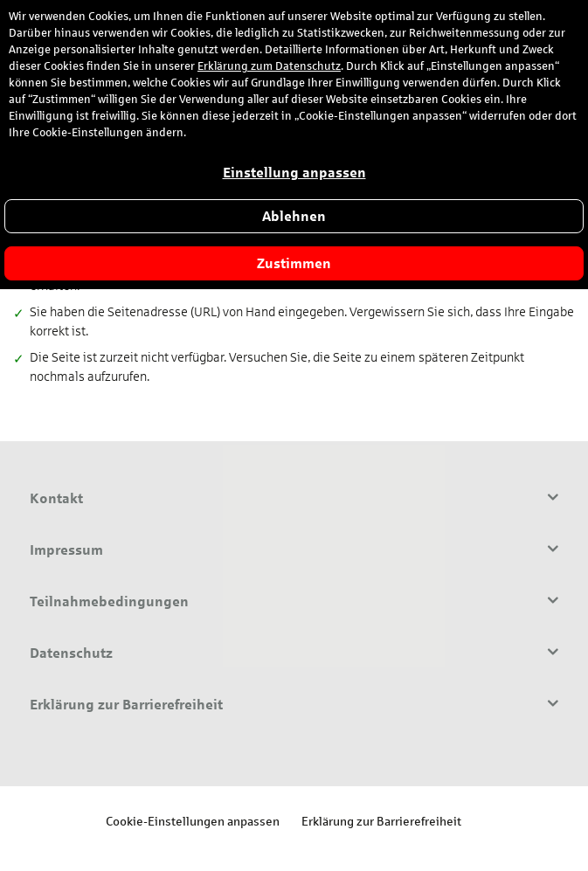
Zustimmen (294, 263)
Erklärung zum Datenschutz (269, 66)
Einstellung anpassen (294, 173)
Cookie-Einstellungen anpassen (193, 821)
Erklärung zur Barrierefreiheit (381, 821)
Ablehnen (294, 216)
